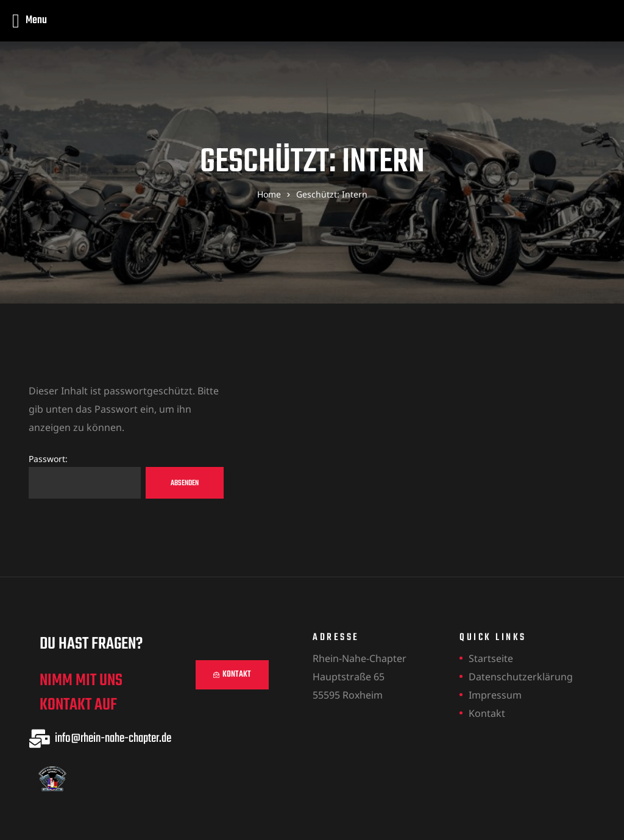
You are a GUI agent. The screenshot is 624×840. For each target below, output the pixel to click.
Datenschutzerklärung (521, 677)
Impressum (495, 695)
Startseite (491, 658)
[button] (232, 675)
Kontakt (487, 713)
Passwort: (85, 476)
